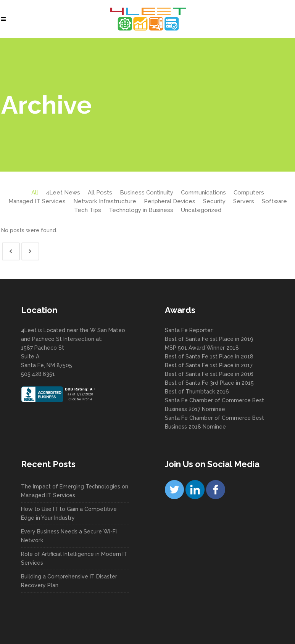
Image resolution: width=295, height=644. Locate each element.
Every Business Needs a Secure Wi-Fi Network (69, 536)
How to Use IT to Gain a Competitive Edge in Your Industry (69, 513)
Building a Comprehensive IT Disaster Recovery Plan (69, 581)
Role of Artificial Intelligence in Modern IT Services (74, 558)
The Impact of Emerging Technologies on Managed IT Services (75, 491)
